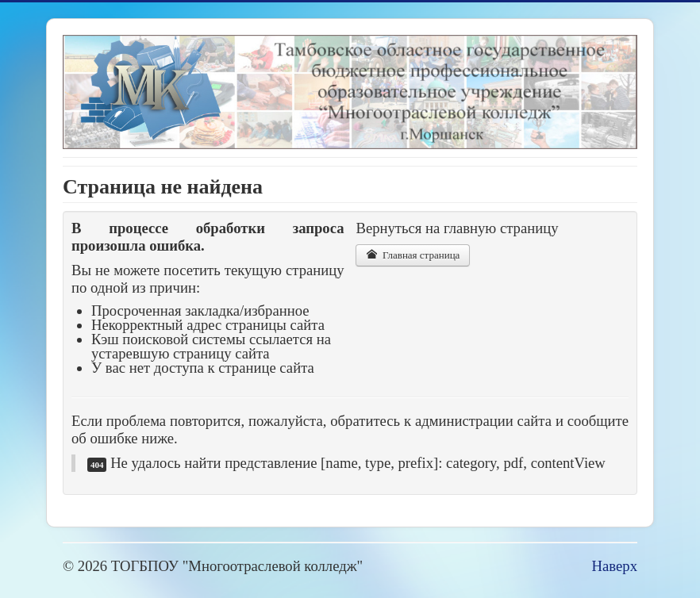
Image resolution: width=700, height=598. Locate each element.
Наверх (615, 566)
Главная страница (413, 255)
